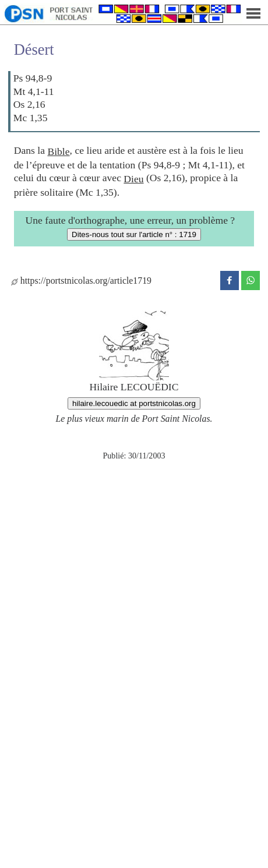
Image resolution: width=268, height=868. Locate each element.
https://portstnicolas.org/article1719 (81, 280)
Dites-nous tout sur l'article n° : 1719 (134, 234)
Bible (58, 151)
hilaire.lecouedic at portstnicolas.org (134, 403)
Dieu (133, 179)
